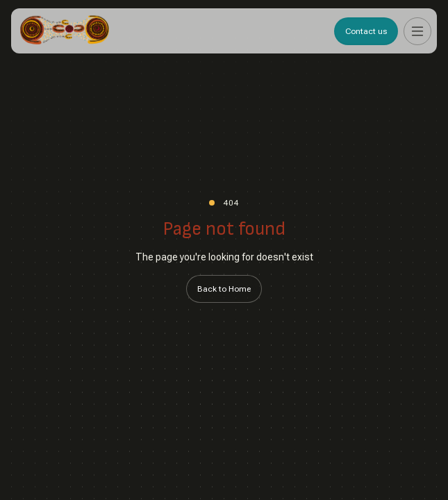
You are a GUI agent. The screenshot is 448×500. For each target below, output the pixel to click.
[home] (65, 31)
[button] (417, 31)
